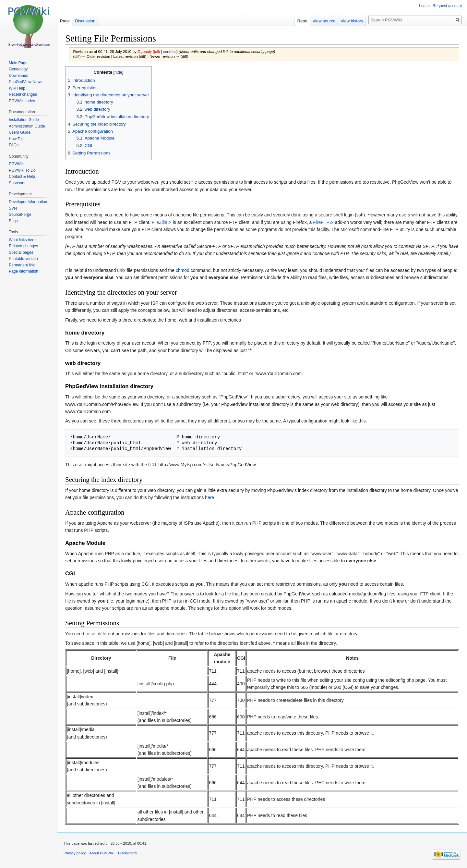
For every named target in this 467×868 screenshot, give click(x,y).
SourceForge (20, 214)
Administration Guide (27, 126)
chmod (183, 270)
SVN (13, 208)
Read (302, 21)
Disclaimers (127, 853)
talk (157, 51)
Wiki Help (17, 88)
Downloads (18, 76)
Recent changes (23, 94)
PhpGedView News (25, 82)
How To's (17, 139)
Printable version (23, 259)
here (210, 497)
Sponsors (17, 183)
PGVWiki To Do (22, 170)
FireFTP (321, 222)
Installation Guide (24, 120)
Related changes (23, 246)
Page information (24, 271)
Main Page (18, 63)
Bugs (13, 221)
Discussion (85, 21)
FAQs (14, 145)
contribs (170, 51)
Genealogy (18, 69)
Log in (424, 6)
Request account (447, 6)
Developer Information (28, 202)
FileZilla (160, 222)
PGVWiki (17, 164)
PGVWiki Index (22, 101)
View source (324, 21)
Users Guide (20, 132)
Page (65, 21)
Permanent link (22, 265)
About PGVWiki (102, 853)
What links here (22, 240)
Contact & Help (22, 177)
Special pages (21, 252)
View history (352, 21)
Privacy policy (75, 853)
